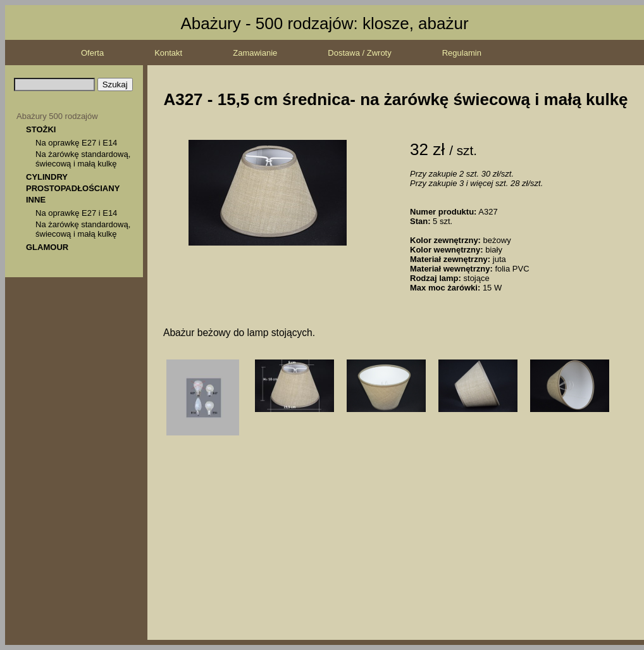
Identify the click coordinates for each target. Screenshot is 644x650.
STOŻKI (41, 129)
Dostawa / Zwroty (359, 53)
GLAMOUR (47, 247)
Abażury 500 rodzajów (57, 116)
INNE (36, 200)
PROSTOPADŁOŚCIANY (73, 188)
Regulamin (462, 53)
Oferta (92, 53)
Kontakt (168, 53)
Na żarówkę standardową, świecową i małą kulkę (83, 159)
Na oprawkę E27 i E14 (76, 143)
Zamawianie (255, 53)
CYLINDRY (47, 177)
